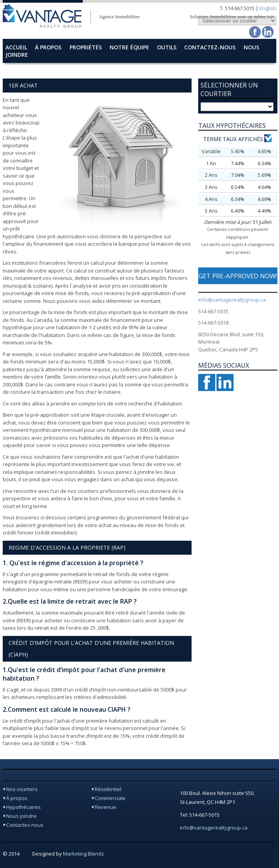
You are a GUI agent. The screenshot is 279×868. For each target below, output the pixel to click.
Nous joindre (21, 816)
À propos (17, 798)
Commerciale (110, 798)
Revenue (105, 807)
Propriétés (86, 47)
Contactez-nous (25, 825)
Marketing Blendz (84, 854)
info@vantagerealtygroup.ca (232, 300)
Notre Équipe (129, 47)
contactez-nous (210, 47)
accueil (16, 47)
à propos (48, 47)
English (268, 8)
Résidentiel (108, 789)
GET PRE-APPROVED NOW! (238, 276)
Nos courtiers (22, 789)
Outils (167, 47)
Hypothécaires (24, 807)
